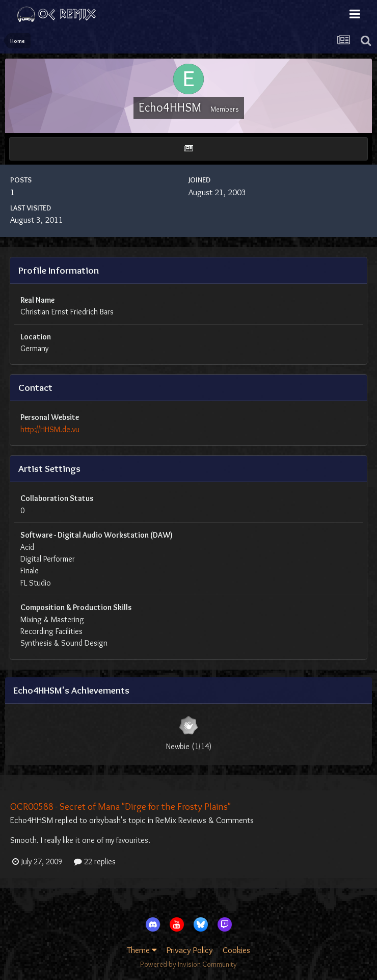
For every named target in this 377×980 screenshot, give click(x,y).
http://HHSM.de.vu (50, 429)
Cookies (236, 950)
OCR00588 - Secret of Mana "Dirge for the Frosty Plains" (120, 806)
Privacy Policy (190, 950)
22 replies (95, 862)
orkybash (105, 820)
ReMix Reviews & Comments (205, 820)
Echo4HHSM (32, 820)
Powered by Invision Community (188, 964)
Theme (142, 950)
